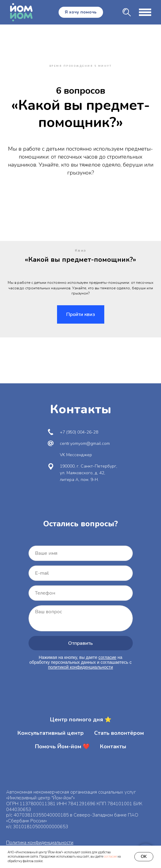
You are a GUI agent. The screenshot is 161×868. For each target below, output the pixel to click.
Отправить (80, 643)
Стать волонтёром (119, 733)
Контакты (113, 746)
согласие (110, 857)
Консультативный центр (51, 733)
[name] (81, 553)
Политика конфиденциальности (40, 843)
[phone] (81, 593)
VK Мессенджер (76, 455)
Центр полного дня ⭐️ (81, 720)
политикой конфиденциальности (81, 667)
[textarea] (81, 618)
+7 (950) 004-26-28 (79, 432)
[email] (81, 573)
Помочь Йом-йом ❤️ (62, 746)
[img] (127, 12)
